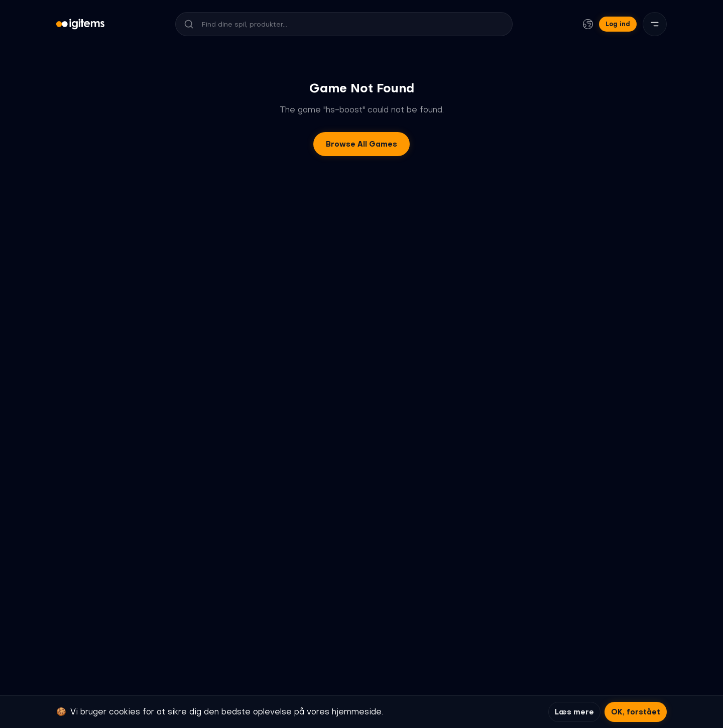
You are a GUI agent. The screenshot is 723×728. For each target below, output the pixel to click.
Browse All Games (361, 144)
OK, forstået (636, 712)
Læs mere (574, 712)
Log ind (618, 24)
